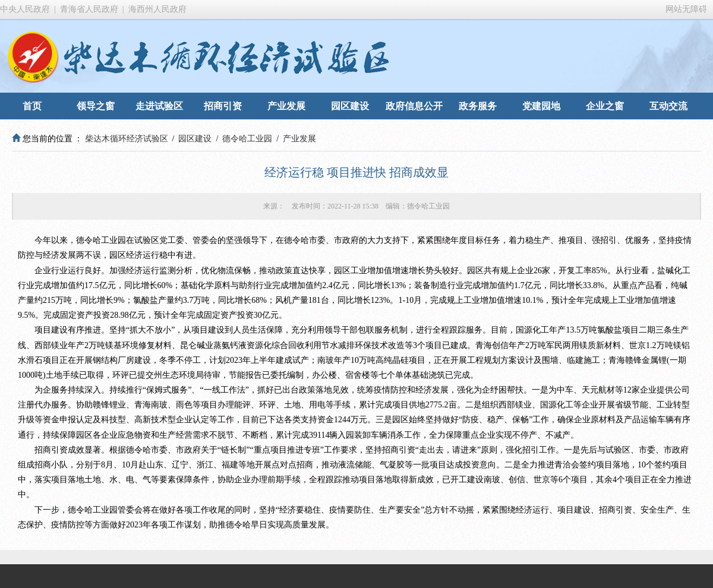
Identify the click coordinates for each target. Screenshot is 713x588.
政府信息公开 (414, 106)
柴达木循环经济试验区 (127, 139)
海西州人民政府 (157, 9)
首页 (32, 106)
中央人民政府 (25, 9)
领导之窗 (96, 106)
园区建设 (350, 106)
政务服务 (478, 106)
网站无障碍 (686, 9)
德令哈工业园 (247, 139)
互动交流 (668, 106)
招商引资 (223, 106)
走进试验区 (159, 106)
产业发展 (286, 106)
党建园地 (541, 106)
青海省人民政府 (89, 9)
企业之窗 (605, 106)
